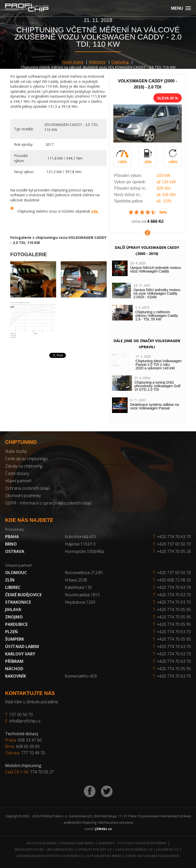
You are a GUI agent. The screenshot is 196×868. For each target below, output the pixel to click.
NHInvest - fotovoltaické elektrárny (132, 843)
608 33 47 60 (30, 740)
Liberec (13, 587)
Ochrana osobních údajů (27, 488)
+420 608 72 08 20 (174, 580)
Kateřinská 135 (78, 587)
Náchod (14, 669)
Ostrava (15, 551)
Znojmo (14, 617)
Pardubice (16, 624)
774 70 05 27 (42, 772)
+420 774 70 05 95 (174, 610)
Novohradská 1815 (82, 595)
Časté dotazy (17, 473)
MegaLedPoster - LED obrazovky (44, 849)
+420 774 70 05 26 (172, 551)
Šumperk (15, 639)
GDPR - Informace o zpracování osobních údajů (48, 503)
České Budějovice (23, 595)
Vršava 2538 (76, 580)
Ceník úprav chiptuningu (26, 459)
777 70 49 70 (33, 753)
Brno (11, 544)
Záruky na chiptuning (24, 466)
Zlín (10, 580)
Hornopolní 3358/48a (84, 551)
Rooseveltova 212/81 (84, 573)
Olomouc (16, 573)
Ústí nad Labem (22, 646)
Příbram (14, 661)
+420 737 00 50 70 (172, 544)
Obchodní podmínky (23, 496)
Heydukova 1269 (80, 602)
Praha (12, 537)
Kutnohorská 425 (81, 537)
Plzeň (11, 632)
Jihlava (13, 610)
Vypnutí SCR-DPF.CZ (95, 849)
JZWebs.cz (103, 829)
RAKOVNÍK (16, 676)
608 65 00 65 (28, 746)
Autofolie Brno (41, 843)
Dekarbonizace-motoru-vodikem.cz (50, 856)
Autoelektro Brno (104, 856)
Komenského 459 (81, 676)
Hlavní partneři (18, 481)
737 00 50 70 (21, 715)
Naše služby (16, 451)
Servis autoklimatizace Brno (152, 856)
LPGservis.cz (168, 849)
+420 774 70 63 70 (172, 537)
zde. (95, 211)
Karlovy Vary (20, 654)
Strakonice (18, 602)
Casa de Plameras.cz (134, 849)
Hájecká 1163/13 (80, 544)
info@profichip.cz (25, 721)
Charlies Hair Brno (77, 843)
